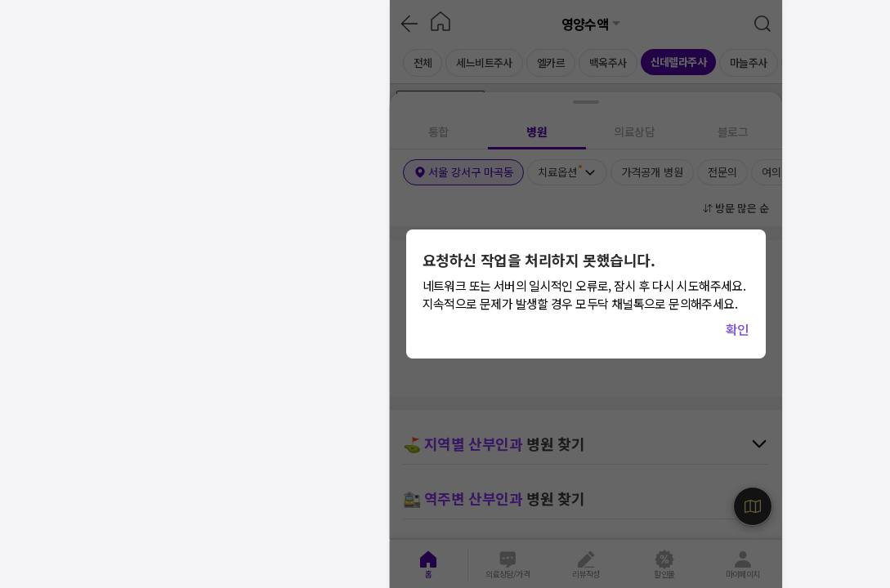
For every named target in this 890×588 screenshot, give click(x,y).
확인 (738, 329)
